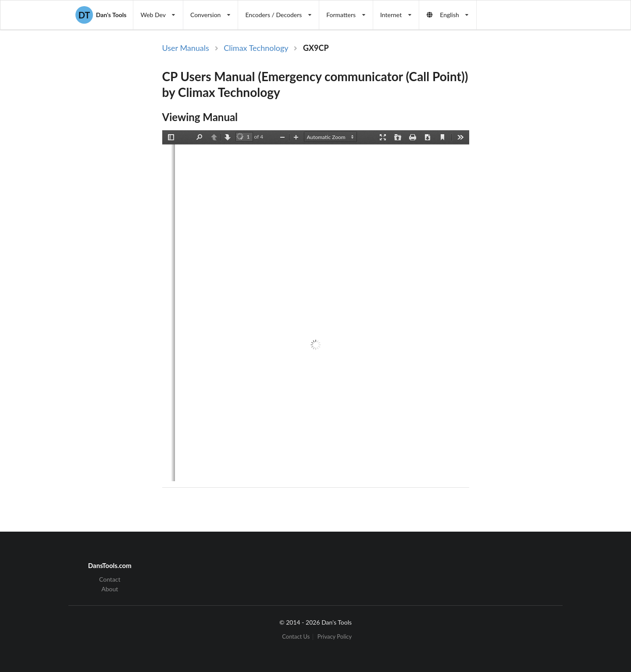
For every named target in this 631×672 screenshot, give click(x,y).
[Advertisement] (541, 186)
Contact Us (296, 637)
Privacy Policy (335, 637)
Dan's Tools (101, 15)
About (110, 589)
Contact (110, 579)
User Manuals (186, 48)
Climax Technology (256, 48)
